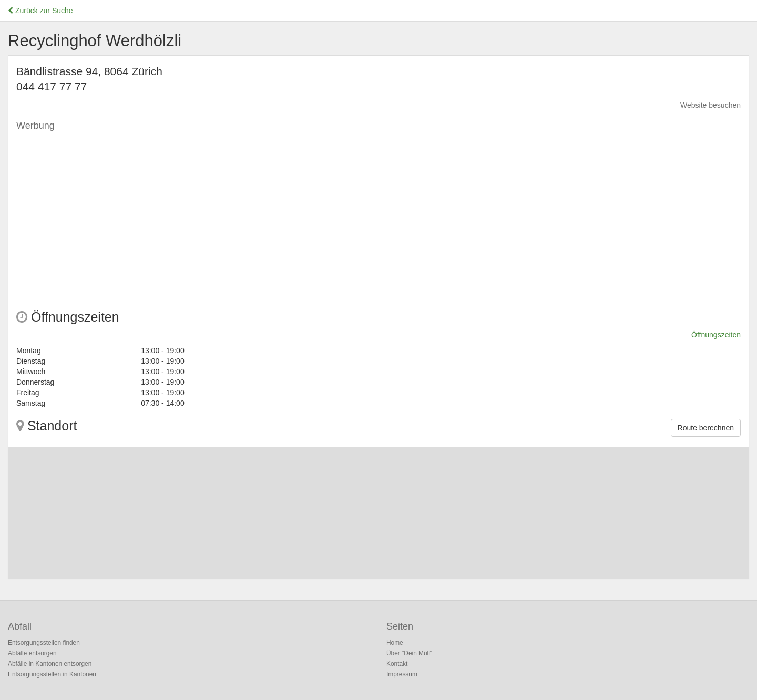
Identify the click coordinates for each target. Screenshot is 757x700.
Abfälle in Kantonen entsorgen (50, 664)
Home (395, 643)
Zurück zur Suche (40, 11)
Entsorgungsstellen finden (44, 643)
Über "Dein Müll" (409, 653)
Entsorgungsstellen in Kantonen (52, 674)
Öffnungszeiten (716, 335)
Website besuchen (710, 105)
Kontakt (397, 664)
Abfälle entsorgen (32, 653)
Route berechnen (706, 428)
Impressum (402, 674)
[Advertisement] (332, 210)
